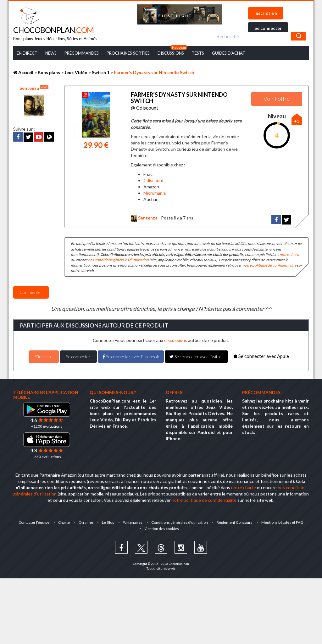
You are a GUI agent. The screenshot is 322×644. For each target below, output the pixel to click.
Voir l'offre (277, 99)
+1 (297, 121)
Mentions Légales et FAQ (283, 522)
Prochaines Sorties (128, 53)
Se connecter (268, 28)
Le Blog (108, 522)
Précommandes (82, 53)
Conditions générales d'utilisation (180, 522)
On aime (86, 522)
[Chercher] (298, 36)
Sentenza (34, 88)
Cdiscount (154, 180)
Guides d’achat (229, 53)
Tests (198, 53)
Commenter (31, 292)
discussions (176, 340)
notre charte (290, 254)
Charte (64, 522)
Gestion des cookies (162, 529)
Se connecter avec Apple (261, 356)
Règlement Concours (235, 522)
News (51, 53)
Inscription (266, 13)
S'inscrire (44, 357)
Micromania (155, 193)
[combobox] (260, 36)
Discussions (171, 53)
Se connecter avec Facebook (131, 357)
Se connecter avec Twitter (196, 357)
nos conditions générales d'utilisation (118, 260)
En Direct (27, 53)
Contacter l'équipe (34, 522)
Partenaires (133, 522)
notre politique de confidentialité (269, 265)
